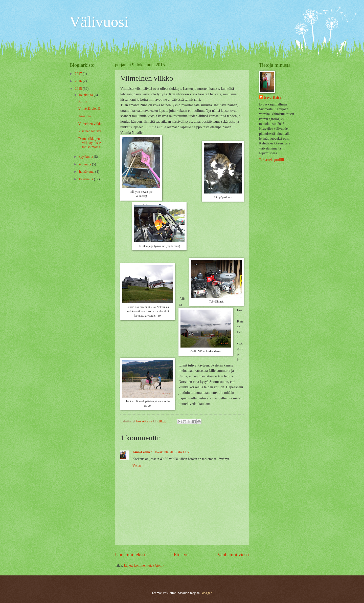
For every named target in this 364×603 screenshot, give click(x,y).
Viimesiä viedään (90, 109)
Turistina (84, 116)
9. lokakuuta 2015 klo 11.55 (171, 452)
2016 (79, 81)
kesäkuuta (87, 179)
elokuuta (86, 164)
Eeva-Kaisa (273, 98)
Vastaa (137, 466)
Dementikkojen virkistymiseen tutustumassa (90, 143)
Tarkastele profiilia (272, 160)
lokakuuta (86, 95)
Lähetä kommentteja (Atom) (144, 565)
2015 (79, 89)
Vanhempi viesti (233, 555)
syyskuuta (87, 157)
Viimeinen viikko (90, 124)
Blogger (206, 593)
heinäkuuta (87, 172)
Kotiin (83, 101)
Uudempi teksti (130, 555)
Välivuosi (99, 22)
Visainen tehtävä (90, 131)
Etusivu (181, 555)
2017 (79, 74)
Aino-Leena (141, 452)
